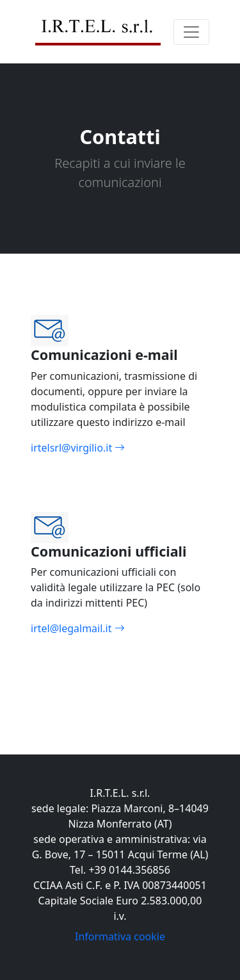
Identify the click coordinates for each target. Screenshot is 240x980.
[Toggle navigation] (191, 32)
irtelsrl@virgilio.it (120, 456)
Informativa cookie (120, 936)
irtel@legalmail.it (120, 636)
